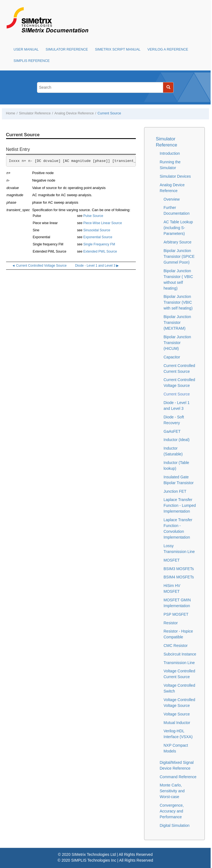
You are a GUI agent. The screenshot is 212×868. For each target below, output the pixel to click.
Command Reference (178, 777)
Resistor (171, 623)
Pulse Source (93, 216)
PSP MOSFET (176, 614)
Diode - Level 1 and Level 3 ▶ (97, 266)
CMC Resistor (176, 646)
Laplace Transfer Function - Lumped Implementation (180, 505)
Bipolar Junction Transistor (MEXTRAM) (177, 322)
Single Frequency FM (99, 244)
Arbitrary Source (178, 242)
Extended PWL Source (100, 251)
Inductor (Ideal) (177, 440)
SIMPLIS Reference (32, 61)
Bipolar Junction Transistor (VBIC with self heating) (178, 302)
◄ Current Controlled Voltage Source (39, 266)
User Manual (26, 49)
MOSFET (172, 560)
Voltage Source (177, 714)
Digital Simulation (175, 825)
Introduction (170, 153)
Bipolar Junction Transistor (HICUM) (177, 343)
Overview (172, 199)
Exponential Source (98, 237)
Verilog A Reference (168, 49)
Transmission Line (179, 663)
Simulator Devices (175, 176)
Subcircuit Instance (180, 654)
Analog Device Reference (74, 113)
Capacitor (172, 357)
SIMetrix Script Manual (118, 49)
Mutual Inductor (177, 723)
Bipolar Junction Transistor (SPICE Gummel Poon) (179, 256)
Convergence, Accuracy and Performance (172, 811)
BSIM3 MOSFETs (179, 569)
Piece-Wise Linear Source (103, 223)
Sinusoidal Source (97, 230)
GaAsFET (172, 431)
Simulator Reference (67, 49)
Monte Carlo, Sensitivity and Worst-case (172, 791)
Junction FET (175, 491)
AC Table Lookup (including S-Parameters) (178, 228)
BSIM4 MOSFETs (179, 577)
